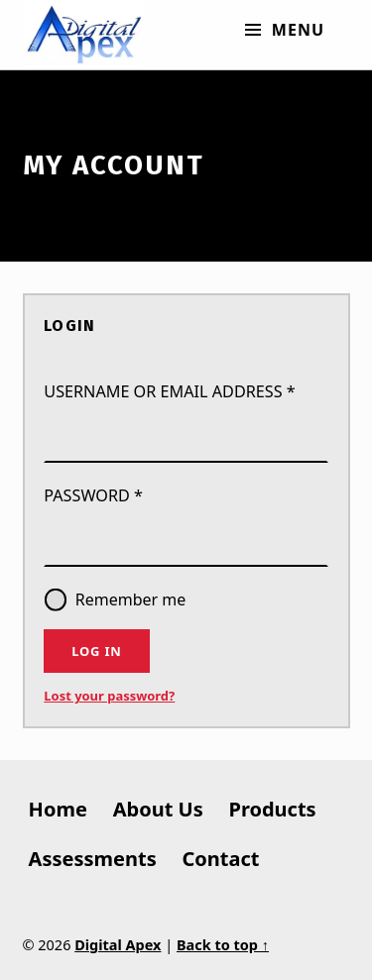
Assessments (93, 859)
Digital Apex (118, 945)
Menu (297, 30)
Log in (96, 651)
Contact (221, 859)
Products (273, 809)
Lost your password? (109, 696)
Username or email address (186, 390)
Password (132, 494)
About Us (158, 809)
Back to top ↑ (223, 945)
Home (58, 809)
